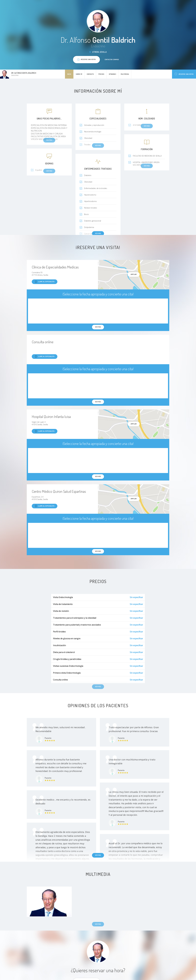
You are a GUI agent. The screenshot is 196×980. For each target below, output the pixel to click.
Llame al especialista (45, 282)
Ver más (98, 233)
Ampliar (134, 274)
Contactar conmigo (112, 59)
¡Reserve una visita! (184, 74)
